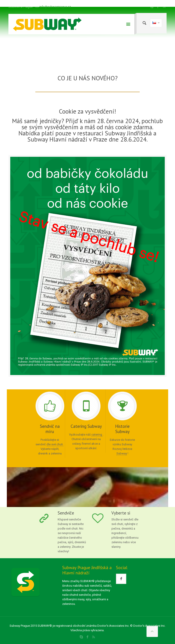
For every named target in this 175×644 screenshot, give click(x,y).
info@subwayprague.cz (55, 7)
